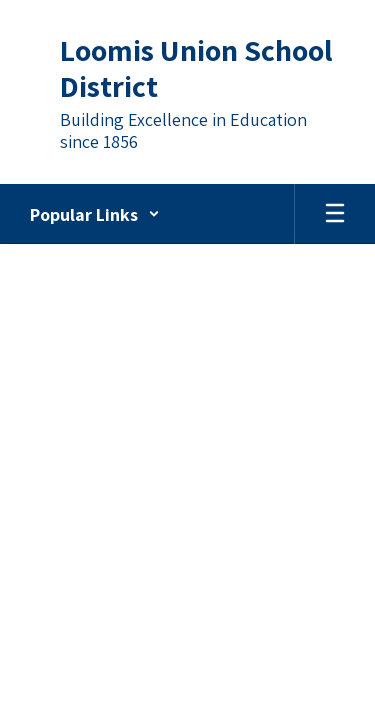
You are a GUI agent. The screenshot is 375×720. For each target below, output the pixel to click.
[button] (95, 214)
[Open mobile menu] (335, 214)
